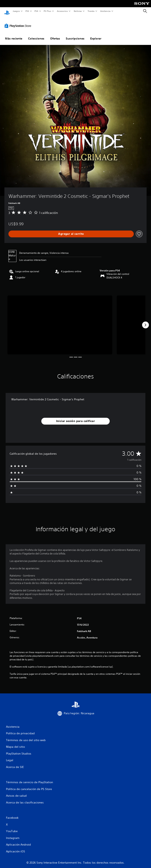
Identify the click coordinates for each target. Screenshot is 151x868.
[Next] (145, 321)
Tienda (91, 11)
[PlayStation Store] (19, 22)
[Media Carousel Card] (60, 321)
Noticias (78, 11)
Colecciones (36, 35)
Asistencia (105, 11)
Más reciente (14, 35)
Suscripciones (75, 35)
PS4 (36, 11)
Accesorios (62, 11)
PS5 (27, 11)
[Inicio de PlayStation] (7, 11)
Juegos (16, 11)
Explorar (96, 35)
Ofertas (55, 35)
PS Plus (48, 11)
